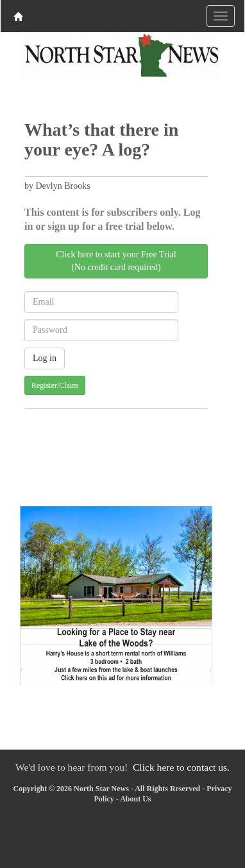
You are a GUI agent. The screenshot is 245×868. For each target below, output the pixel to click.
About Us (135, 799)
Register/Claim (55, 385)
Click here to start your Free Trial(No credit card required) (116, 261)
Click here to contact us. (181, 767)
